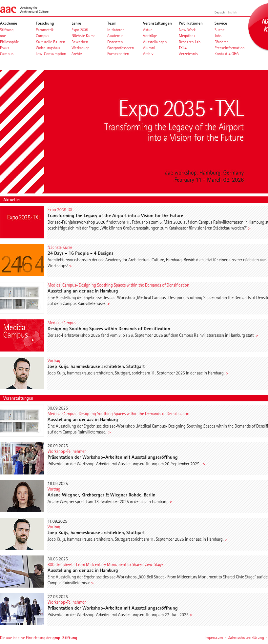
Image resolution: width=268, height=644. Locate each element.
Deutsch (220, 12)
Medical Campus (62, 323)
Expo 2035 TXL (60, 210)
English (232, 12)
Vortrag (54, 360)
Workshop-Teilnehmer (67, 451)
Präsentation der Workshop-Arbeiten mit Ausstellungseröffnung (113, 457)
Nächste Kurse (60, 247)
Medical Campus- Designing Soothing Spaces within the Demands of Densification (118, 285)
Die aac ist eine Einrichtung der (39, 638)
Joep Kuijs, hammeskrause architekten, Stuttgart (96, 366)
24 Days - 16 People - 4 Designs (81, 253)
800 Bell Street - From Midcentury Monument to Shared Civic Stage (105, 564)
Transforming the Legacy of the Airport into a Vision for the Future (115, 215)
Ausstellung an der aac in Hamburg (83, 291)
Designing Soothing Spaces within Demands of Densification (109, 329)
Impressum (214, 637)
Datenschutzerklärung (246, 637)
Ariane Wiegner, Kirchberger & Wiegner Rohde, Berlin (102, 495)
